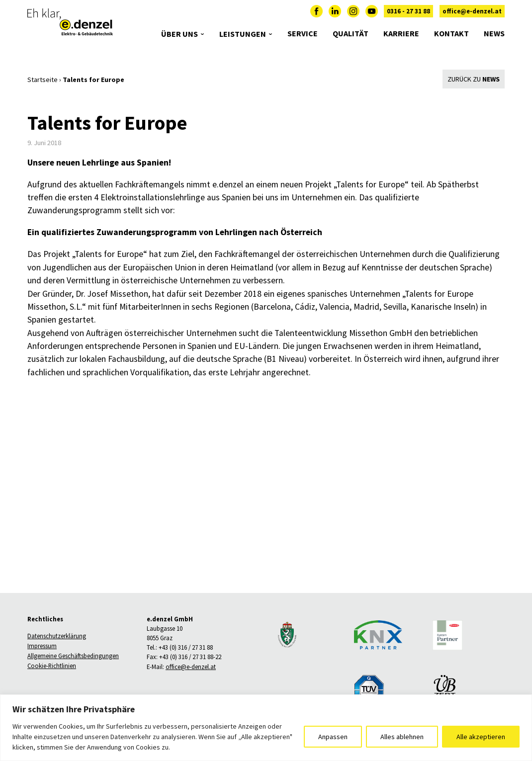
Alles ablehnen (402, 737)
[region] (266, 728)
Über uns (179, 40)
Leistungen (243, 40)
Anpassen (333, 737)
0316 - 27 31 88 (408, 17)
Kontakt (451, 39)
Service (303, 39)
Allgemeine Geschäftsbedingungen (73, 656)
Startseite (43, 80)
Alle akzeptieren (481, 737)
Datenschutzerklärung (57, 636)
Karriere (401, 39)
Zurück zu (474, 79)
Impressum (42, 646)
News (494, 39)
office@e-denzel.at (472, 17)
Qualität (351, 39)
